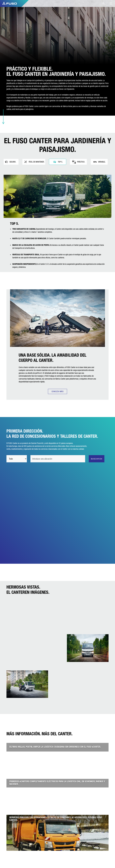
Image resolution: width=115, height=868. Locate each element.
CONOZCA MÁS (58, 391)
